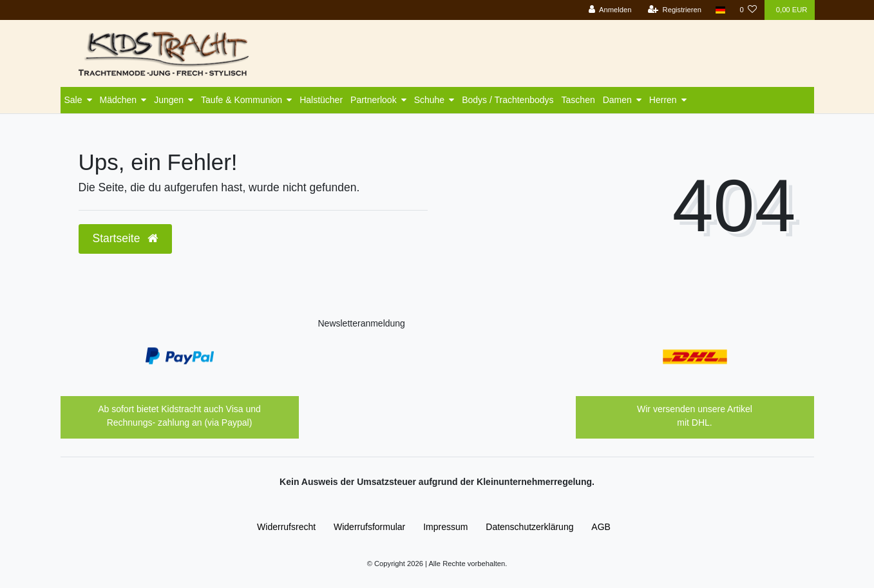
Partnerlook (374, 100)
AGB (601, 527)
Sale (73, 100)
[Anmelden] (610, 10)
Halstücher (321, 100)
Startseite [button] (126, 238)
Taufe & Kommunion (242, 100)
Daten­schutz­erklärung (529, 527)
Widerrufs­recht (286, 527)
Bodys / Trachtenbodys (508, 100)
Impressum (445, 527)
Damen (617, 100)
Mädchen (119, 100)
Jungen (169, 100)
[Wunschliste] (748, 10)
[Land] (720, 10)
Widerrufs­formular (369, 527)
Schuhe (429, 100)
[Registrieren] (675, 10)
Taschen (578, 100)
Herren (663, 100)
